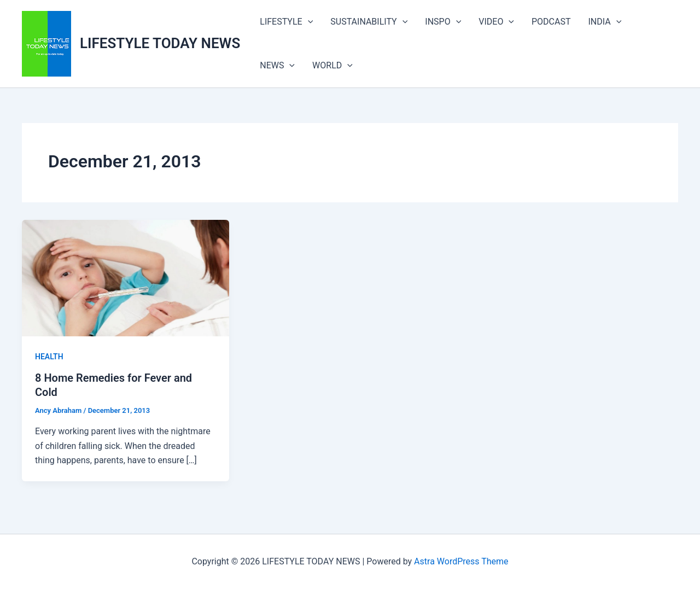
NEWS (277, 66)
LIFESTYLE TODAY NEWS (160, 43)
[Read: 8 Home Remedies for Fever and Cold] (126, 278)
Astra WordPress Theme (461, 561)
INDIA (605, 22)
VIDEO (496, 22)
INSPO (443, 22)
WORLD (332, 66)
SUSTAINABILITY (369, 22)
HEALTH (49, 357)
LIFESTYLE (286, 22)
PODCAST (551, 22)
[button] (308, 22)
